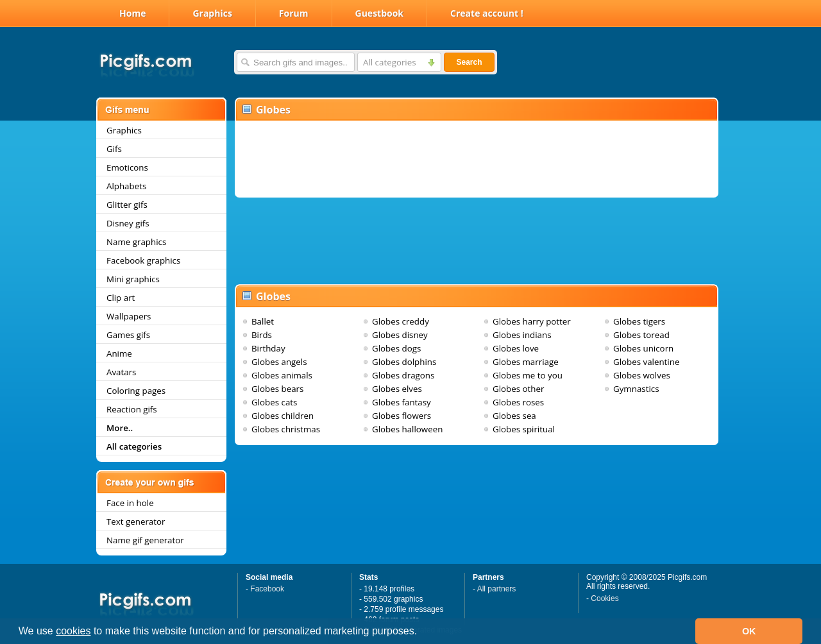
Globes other (518, 389)
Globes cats (274, 402)
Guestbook (380, 13)
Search (469, 62)
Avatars (121, 372)
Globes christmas (286, 429)
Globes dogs (396, 348)
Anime (119, 353)
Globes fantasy (402, 402)
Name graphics (136, 242)
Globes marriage (526, 362)
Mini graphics (133, 279)
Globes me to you (528, 375)
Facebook (267, 589)
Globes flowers (402, 416)
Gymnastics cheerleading (639, 394)
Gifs (114, 149)
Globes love (516, 348)
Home (132, 13)
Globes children (283, 416)
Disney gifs (128, 223)
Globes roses (518, 402)
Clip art (121, 298)
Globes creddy (401, 321)
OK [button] (749, 631)
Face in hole (130, 503)
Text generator (136, 521)
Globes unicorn (643, 348)
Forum (294, 13)
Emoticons (127, 167)
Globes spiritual (524, 429)
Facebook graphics (143, 260)
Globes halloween (407, 429)
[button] (422, 632)
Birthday (268, 348)
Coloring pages (136, 391)
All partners (497, 589)
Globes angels (279, 362)
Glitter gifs (127, 205)
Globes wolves (642, 375)
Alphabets (126, 186)
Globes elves (397, 389)
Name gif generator (145, 540)
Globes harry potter (532, 321)
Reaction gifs (132, 409)
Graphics (212, 13)
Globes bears (277, 389)
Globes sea (514, 416)
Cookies (605, 598)
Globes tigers (639, 321)
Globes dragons (403, 375)
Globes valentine (646, 362)
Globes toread (641, 335)
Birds (262, 335)
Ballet (263, 321)
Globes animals (282, 375)
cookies (73, 631)
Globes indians (522, 335)
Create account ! (487, 13)
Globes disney (400, 335)
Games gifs (128, 335)
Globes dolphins (404, 362)
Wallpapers (129, 316)
